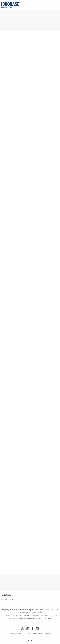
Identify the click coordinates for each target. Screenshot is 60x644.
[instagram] (37, 629)
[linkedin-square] (28, 629)
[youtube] (23, 629)
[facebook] (33, 629)
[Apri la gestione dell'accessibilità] (30, 639)
